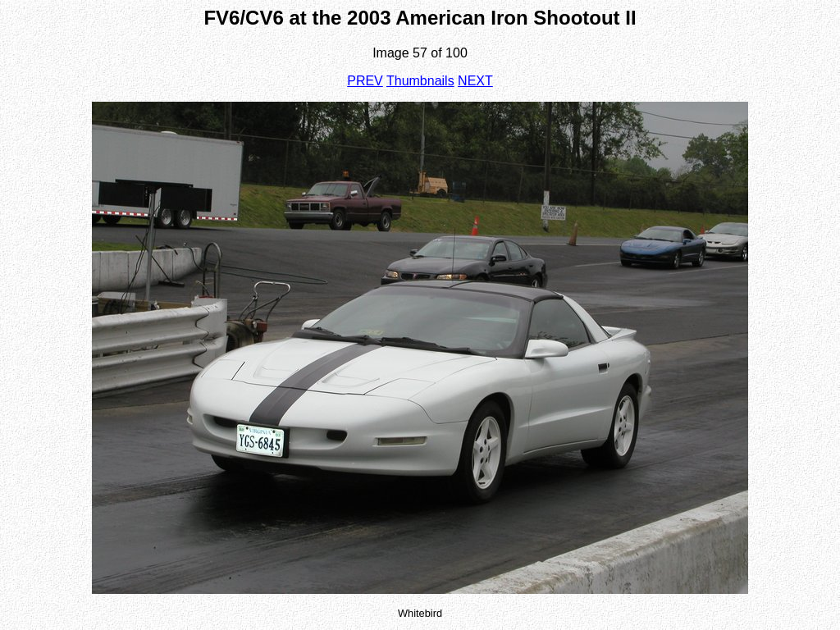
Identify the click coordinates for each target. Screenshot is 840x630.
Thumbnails (420, 81)
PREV (365, 81)
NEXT (475, 81)
